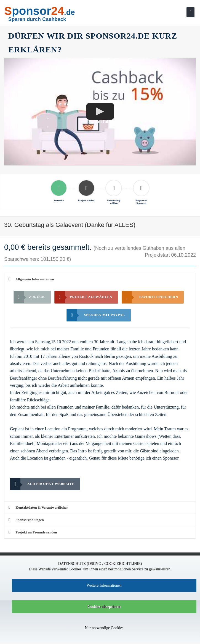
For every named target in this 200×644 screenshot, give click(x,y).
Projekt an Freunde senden (33, 532)
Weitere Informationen (104, 585)
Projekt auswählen (83, 297)
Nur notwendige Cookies (104, 628)
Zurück (29, 297)
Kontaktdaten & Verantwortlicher (38, 507)
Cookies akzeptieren (104, 607)
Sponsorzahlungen (26, 520)
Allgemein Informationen (31, 279)
